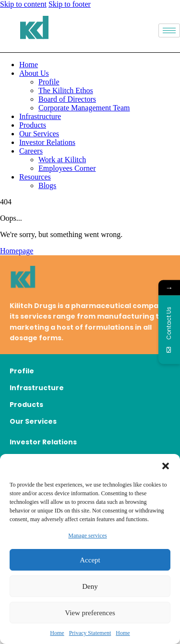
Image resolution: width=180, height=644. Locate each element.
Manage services (87, 536)
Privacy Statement (90, 633)
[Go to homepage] (90, 279)
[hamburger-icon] (169, 30)
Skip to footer (70, 4)
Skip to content (23, 4)
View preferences (90, 613)
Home (57, 633)
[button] (166, 466)
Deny (90, 586)
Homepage (17, 251)
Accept (90, 560)
